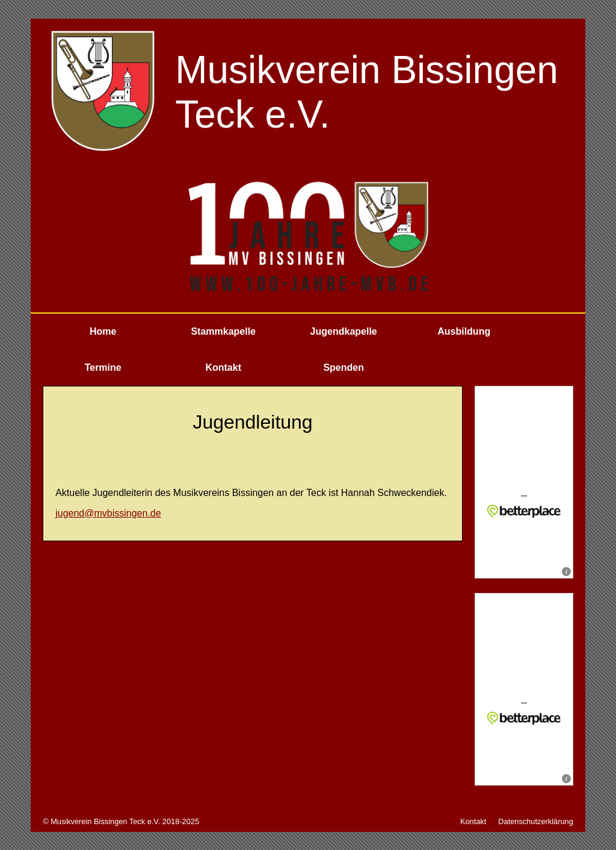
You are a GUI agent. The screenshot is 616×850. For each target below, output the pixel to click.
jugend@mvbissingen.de (108, 513)
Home (103, 331)
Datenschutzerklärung (535, 821)
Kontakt (223, 368)
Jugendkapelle (344, 331)
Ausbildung (464, 331)
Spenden (343, 368)
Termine (103, 368)
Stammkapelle (223, 331)
